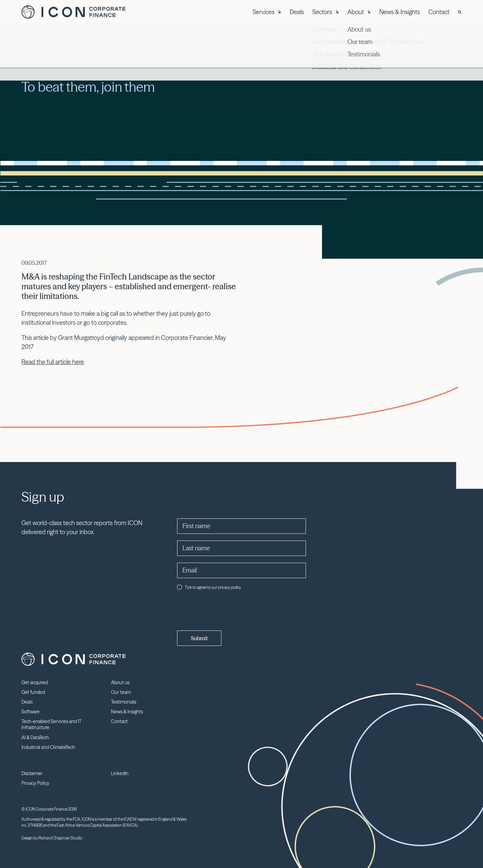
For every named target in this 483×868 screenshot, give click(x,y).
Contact (439, 12)
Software (31, 712)
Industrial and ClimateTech (48, 747)
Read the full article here (53, 362)
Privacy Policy (35, 783)
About (359, 12)
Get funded (33, 692)
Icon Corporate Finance (73, 12)
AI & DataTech (35, 737)
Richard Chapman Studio (60, 838)
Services (267, 12)
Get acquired (35, 682)
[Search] (460, 12)
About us (120, 682)
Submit (199, 638)
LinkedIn (120, 773)
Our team (121, 692)
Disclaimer (32, 773)
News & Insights (400, 12)
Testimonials (124, 702)
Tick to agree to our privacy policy (209, 587)
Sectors (326, 12)
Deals (297, 12)
